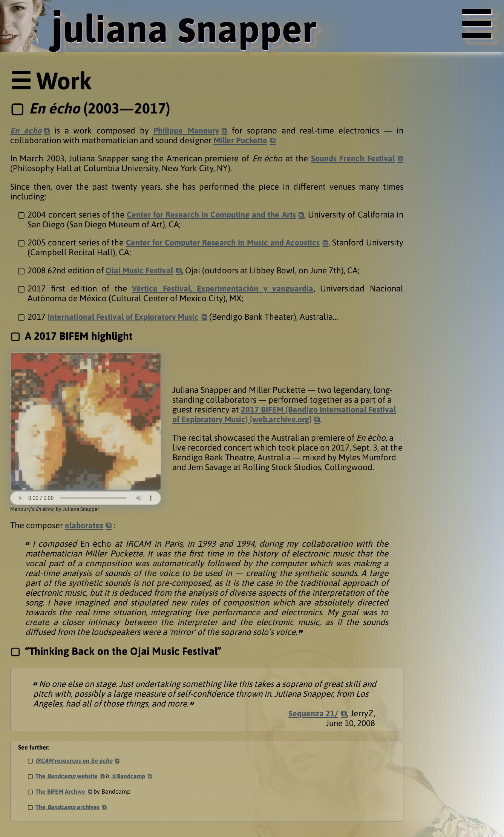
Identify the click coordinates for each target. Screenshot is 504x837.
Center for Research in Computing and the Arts (211, 215)
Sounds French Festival (352, 158)
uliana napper (190, 28)
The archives (68, 807)
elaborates (85, 525)
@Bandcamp (130, 776)
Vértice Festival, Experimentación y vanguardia (222, 288)
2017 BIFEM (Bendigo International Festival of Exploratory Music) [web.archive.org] (286, 414)
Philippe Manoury (186, 130)
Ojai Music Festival (140, 270)
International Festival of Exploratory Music (126, 317)
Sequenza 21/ (313, 713)
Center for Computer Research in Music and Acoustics (248, 242)
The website (67, 776)
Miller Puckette (242, 140)
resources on (74, 760)
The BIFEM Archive (61, 791)
